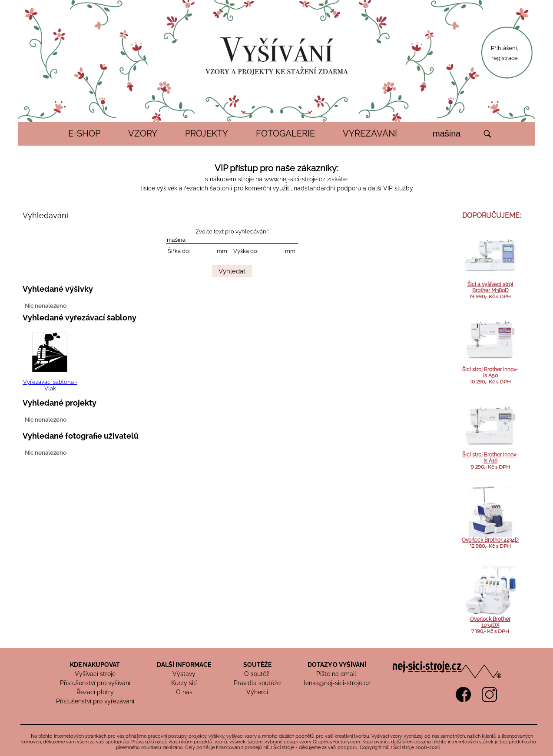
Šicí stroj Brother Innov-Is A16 (490, 458)
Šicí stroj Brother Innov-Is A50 (490, 373)
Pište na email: (337, 674)
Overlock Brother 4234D (490, 540)
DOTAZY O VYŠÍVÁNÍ (337, 665)
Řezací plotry (95, 692)
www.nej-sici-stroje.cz (295, 179)
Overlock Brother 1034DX (490, 622)
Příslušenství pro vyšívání (95, 683)
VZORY (143, 133)
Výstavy (184, 674)
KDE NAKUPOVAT (95, 665)
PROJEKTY (207, 133)
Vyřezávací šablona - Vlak (50, 385)
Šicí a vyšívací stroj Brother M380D (490, 287)
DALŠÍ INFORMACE (184, 665)
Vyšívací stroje (95, 674)
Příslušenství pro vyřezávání (95, 701)
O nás (184, 692)
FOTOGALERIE (285, 133)
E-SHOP (84, 133)
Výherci (257, 692)
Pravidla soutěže (257, 683)
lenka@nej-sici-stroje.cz (337, 683)
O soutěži (257, 674)
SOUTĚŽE (257, 665)
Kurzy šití (184, 683)
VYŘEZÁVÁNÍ (370, 133)
